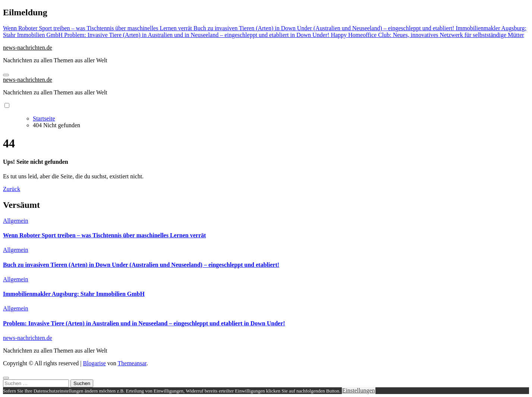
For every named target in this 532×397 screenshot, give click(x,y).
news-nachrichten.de (28, 48)
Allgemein (16, 221)
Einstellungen (359, 390)
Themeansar (132, 363)
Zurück (12, 189)
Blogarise (94, 363)
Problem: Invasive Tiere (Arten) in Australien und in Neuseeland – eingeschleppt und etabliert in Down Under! (144, 323)
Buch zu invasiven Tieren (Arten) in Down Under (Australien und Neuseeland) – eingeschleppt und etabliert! (141, 265)
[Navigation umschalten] (6, 75)
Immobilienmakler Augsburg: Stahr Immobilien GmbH (74, 294)
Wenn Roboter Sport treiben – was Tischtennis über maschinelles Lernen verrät (104, 235)
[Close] (6, 378)
